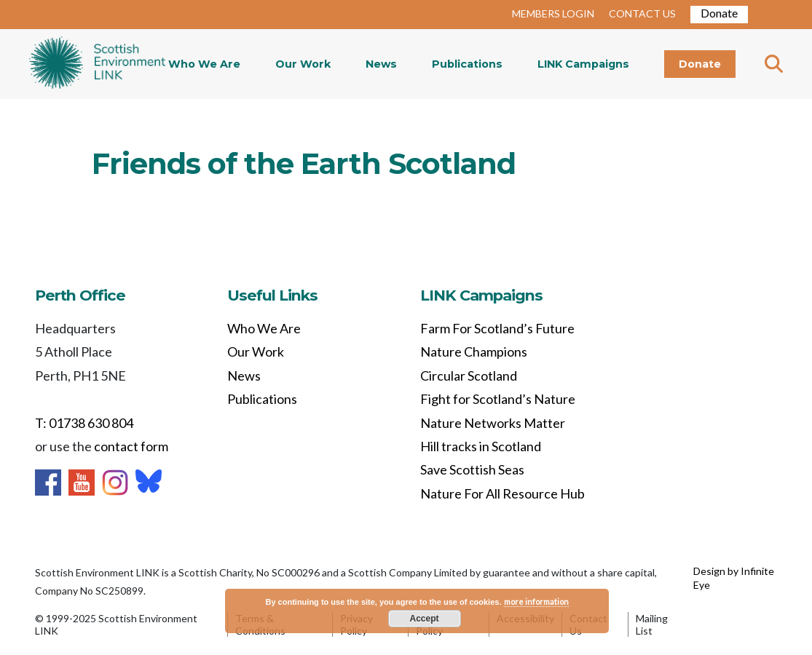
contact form (131, 446)
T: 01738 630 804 (84, 423)
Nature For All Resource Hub (502, 493)
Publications (467, 64)
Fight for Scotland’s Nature (498, 399)
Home (97, 64)
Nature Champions (474, 352)
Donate (719, 13)
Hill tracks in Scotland (481, 446)
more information (536, 602)
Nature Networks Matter (493, 423)
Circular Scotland (469, 376)
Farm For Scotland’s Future (497, 328)
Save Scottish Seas (472, 469)
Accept (424, 619)
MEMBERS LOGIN (553, 13)
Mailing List (652, 624)
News (381, 64)
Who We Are (204, 64)
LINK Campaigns (583, 64)
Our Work (303, 64)
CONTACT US (642, 13)
